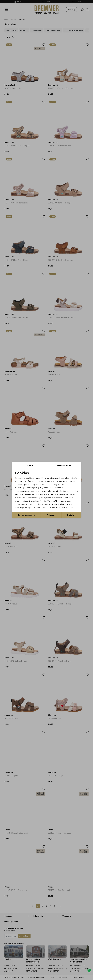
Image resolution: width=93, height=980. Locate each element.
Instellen (71, 515)
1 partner (48, 485)
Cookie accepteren (26, 515)
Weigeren (51, 515)
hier (73, 501)
